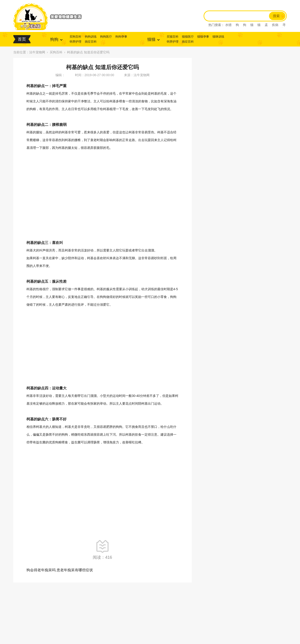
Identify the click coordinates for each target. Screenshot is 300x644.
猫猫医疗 (188, 37)
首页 (22, 39)
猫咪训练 (218, 37)
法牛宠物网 (37, 52)
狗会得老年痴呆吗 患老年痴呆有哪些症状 (60, 570)
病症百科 (91, 42)
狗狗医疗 (106, 37)
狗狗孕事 (121, 37)
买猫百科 (173, 37)
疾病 (275, 25)
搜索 (276, 16)
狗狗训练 (91, 37)
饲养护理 (75, 42)
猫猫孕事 (203, 37)
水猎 (228, 25)
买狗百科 (75, 37)
